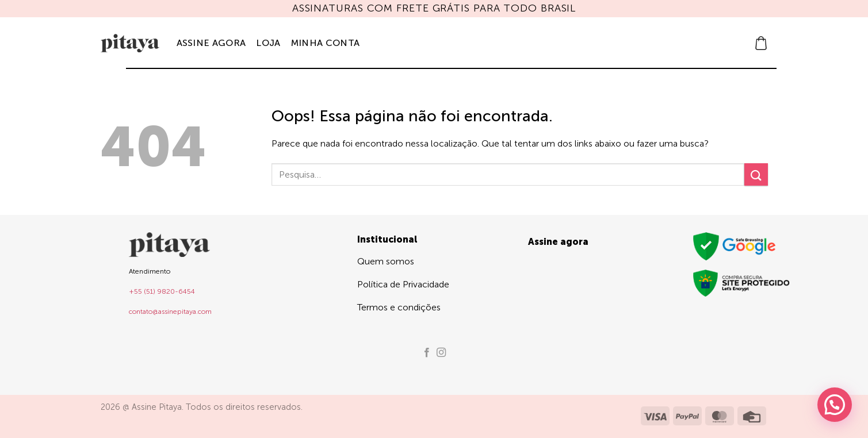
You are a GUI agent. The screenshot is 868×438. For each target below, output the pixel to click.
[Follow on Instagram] (441, 353)
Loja (268, 43)
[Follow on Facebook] (427, 353)
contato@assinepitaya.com (170, 312)
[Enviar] (756, 174)
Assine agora (211, 43)
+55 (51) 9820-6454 (162, 291)
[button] (761, 43)
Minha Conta (326, 43)
